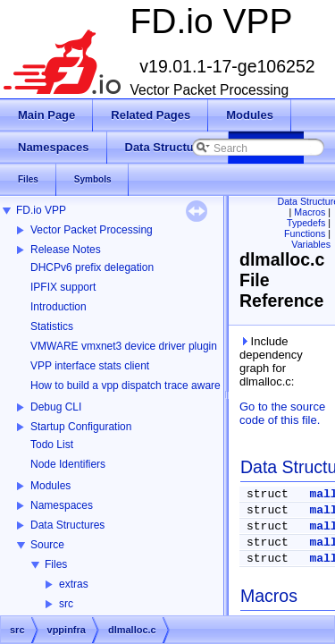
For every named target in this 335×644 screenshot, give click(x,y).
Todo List (52, 445)
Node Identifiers (68, 464)
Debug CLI (56, 407)
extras (74, 584)
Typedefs (306, 223)
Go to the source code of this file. (282, 413)
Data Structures (67, 525)
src (66, 604)
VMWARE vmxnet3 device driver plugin (124, 346)
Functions (305, 233)
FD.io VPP (41, 210)
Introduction (59, 307)
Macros (310, 212)
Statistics (52, 326)
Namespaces (62, 505)
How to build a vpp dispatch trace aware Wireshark (151, 386)
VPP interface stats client (90, 366)
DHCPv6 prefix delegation (92, 267)
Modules (50, 486)
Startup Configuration (81, 427)
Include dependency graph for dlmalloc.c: (271, 361)
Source (47, 545)
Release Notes (66, 250)
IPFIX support (63, 287)
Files (56, 564)
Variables (311, 244)
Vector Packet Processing (92, 230)
